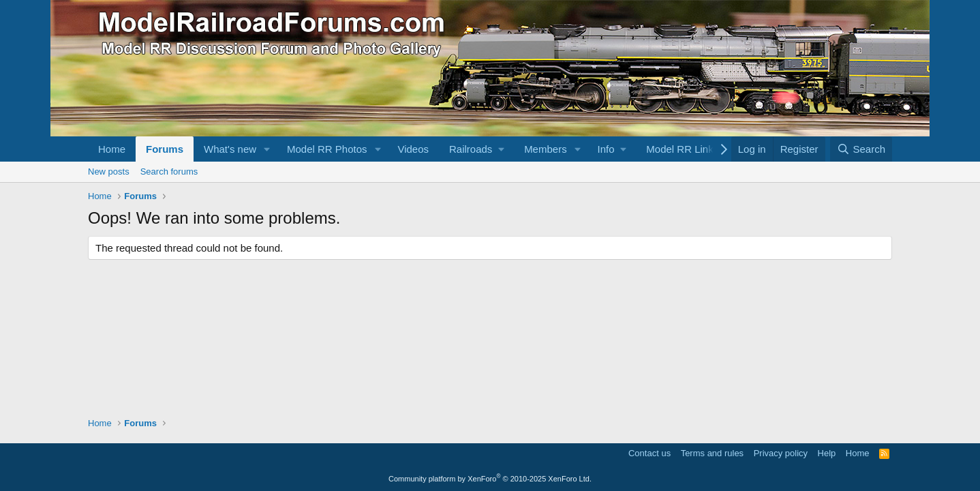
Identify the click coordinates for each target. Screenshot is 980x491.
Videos (413, 149)
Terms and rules (712, 453)
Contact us (649, 453)
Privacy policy (781, 453)
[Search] (861, 149)
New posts (109, 172)
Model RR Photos (327, 149)
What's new (230, 149)
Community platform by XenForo (490, 479)
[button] (267, 149)
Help (827, 453)
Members (546, 149)
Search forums (169, 172)
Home (112, 149)
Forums (165, 149)
